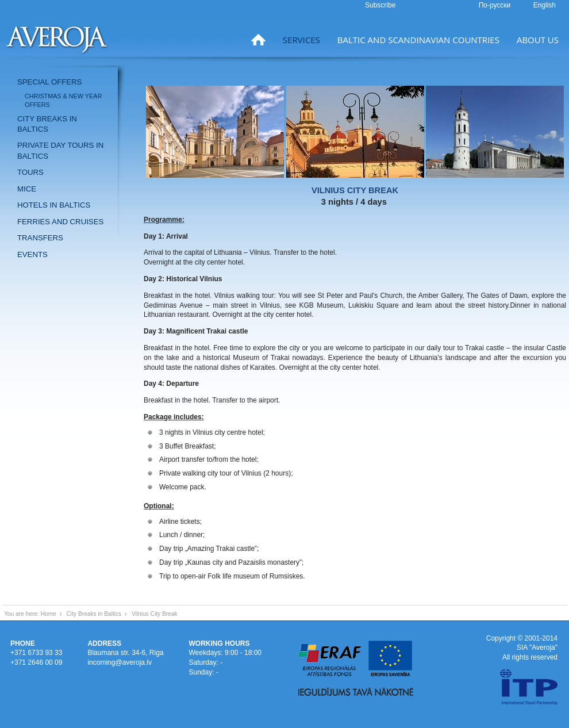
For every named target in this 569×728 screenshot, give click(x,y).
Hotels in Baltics (54, 205)
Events (32, 254)
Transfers (40, 238)
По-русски (496, 5)
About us (538, 40)
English (545, 5)
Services (301, 40)
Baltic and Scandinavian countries (418, 40)
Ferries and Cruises (60, 222)
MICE (27, 189)
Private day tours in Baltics (60, 150)
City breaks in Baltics (47, 124)
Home (49, 614)
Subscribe (380, 5)
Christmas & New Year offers (63, 100)
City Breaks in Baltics (94, 614)
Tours (30, 172)
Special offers (49, 82)
